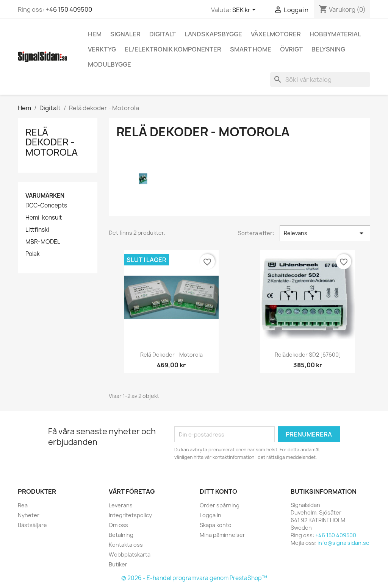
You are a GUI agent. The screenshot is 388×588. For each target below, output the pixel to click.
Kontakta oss (126, 545)
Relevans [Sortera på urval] (325, 233)
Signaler (125, 34)
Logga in (210, 515)
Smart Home (251, 49)
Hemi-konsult (44, 218)
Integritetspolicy (130, 515)
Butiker (118, 564)
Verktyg (102, 49)
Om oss (118, 525)
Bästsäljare (32, 525)
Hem (95, 34)
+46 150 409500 (69, 9)
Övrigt (291, 49)
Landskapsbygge (213, 34)
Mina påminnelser (222, 535)
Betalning (121, 535)
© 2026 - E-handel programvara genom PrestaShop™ (194, 578)
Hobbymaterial (335, 34)
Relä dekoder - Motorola (52, 142)
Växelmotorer (276, 34)
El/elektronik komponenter (173, 49)
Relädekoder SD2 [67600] (308, 355)
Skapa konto (216, 525)
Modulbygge (110, 64)
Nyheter (29, 515)
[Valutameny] (245, 10)
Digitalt (163, 34)
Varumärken (45, 196)
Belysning (328, 49)
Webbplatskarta (130, 554)
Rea (23, 505)
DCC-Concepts (46, 206)
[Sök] (320, 80)
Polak (33, 254)
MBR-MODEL (43, 242)
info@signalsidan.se (343, 543)
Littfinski (37, 230)
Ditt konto (218, 491)
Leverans (121, 505)
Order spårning (220, 505)
